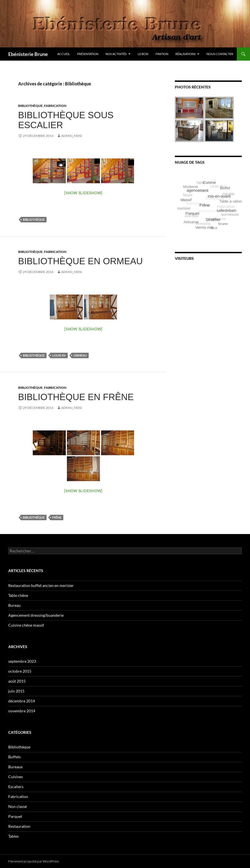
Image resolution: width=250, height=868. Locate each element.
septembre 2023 (22, 661)
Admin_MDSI (72, 136)
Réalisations (185, 54)
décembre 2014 (22, 701)
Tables (13, 836)
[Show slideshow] (83, 193)
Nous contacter (220, 54)
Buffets (14, 757)
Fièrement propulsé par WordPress (34, 861)
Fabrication (55, 106)
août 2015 (17, 681)
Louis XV (59, 355)
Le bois (143, 54)
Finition (162, 54)
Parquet (15, 816)
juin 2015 (16, 691)
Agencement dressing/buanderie (36, 615)
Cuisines (16, 777)
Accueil (64, 54)
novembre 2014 (22, 711)
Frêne (57, 517)
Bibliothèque (30, 106)
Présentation (88, 54)
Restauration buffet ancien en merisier (41, 585)
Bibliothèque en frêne (76, 397)
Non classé (17, 806)
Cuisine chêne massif (26, 625)
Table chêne (18, 595)
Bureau (14, 605)
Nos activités (116, 54)
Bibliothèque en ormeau (81, 261)
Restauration (19, 826)
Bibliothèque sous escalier (66, 120)
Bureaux (15, 767)
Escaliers (16, 787)
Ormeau (80, 355)
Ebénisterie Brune (28, 54)
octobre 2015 (20, 671)
